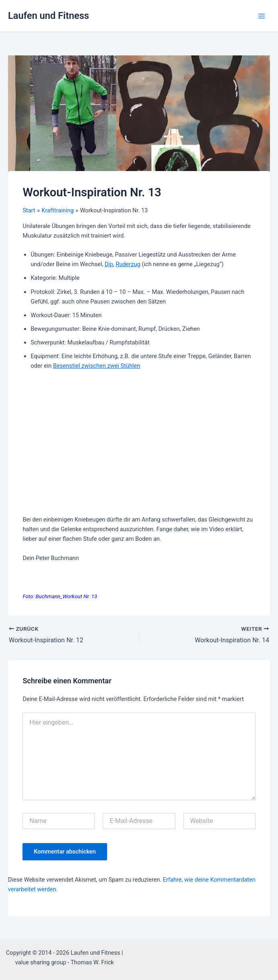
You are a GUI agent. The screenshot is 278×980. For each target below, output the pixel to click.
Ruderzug (128, 264)
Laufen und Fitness (49, 16)
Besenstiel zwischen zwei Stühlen (96, 366)
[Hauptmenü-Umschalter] (262, 16)
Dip (109, 264)
